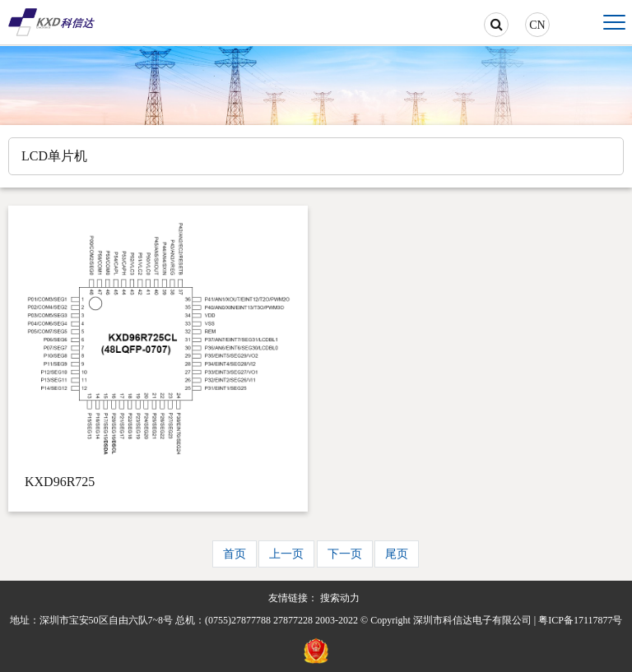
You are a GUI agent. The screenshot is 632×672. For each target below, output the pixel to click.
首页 (235, 554)
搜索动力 (340, 598)
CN (537, 25)
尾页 (397, 554)
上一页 (286, 554)
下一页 (345, 554)
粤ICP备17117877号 (580, 620)
